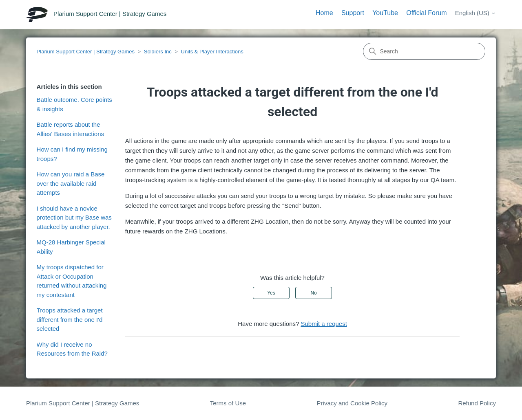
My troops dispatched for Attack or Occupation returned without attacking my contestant (72, 281)
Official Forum (426, 13)
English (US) (476, 13)
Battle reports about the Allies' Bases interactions (70, 129)
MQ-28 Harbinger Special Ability (71, 247)
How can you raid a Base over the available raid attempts (71, 183)
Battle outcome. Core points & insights (74, 104)
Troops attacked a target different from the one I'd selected (70, 319)
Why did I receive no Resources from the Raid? (72, 349)
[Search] (424, 51)
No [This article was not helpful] (313, 293)
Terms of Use (228, 403)
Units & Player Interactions (212, 52)
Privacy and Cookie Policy (352, 403)
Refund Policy (477, 403)
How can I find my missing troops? (72, 154)
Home (324, 13)
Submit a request (324, 324)
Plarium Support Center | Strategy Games (86, 52)
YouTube (385, 13)
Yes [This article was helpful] (271, 293)
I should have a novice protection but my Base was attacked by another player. (74, 218)
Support (353, 13)
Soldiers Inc (158, 52)
